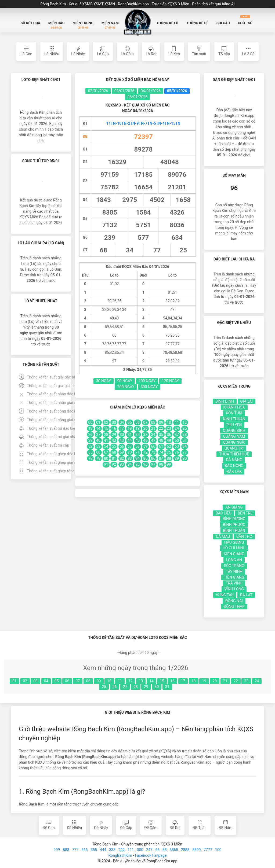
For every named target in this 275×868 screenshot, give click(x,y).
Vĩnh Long (234, 589)
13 (141, 681)
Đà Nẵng (234, 460)
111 (131, 850)
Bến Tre (245, 513)
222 (122, 850)
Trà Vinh (234, 583)
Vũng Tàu (225, 595)
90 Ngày (125, 381)
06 (67, 681)
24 (257, 681)
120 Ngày (171, 381)
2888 (185, 850)
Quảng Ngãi (234, 442)
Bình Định (225, 401)
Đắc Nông (234, 466)
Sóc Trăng (234, 566)
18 (194, 681)
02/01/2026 (98, 91)
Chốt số (245, 20)
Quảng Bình (234, 431)
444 (103, 850)
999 (57, 850)
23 (246, 681)
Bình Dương (234, 519)
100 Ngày (147, 381)
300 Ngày (149, 387)
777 (75, 850)
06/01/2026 (138, 97)
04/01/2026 (151, 91)
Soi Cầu (223, 23)
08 (88, 681)
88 (165, 850)
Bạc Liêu (224, 513)
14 (151, 681)
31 (167, 687)
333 (112, 850)
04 (46, 681)
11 (120, 681)
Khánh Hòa (234, 407)
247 (149, 850)
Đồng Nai (234, 601)
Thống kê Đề (197, 23)
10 (109, 681)
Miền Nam (110, 25)
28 (136, 687)
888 (66, 850)
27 (125, 687)
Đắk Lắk (234, 472)
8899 (196, 850)
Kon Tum (234, 413)
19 (204, 681)
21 (225, 681)
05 (57, 681)
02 (25, 681)
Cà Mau (223, 536)
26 (115, 687)
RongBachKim (120, 855)
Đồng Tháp (234, 606)
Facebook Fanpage (151, 855)
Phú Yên (234, 425)
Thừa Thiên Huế (234, 454)
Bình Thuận (234, 531)
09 (99, 681)
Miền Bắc (56, 25)
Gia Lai (247, 401)
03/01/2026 (124, 91)
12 (131, 681)
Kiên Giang (234, 554)
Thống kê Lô (167, 23)
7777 (208, 850)
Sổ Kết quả (30, 23)
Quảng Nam (234, 436)
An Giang (234, 507)
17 (183, 681)
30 (157, 687)
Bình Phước (234, 525)
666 (85, 850)
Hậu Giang (234, 542)
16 (172, 681)
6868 (174, 850)
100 (218, 850)
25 (104, 687)
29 (146, 687)
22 (236, 681)
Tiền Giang (234, 577)
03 (35, 681)
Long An (234, 560)
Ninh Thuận (234, 419)
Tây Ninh (234, 572)
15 (162, 681)
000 (140, 850)
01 (15, 681)
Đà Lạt (246, 595)
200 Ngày (126, 387)
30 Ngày (104, 381)
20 (215, 681)
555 (94, 850)
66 (157, 850)
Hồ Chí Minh (234, 548)
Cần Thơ (244, 536)
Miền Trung (83, 25)
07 (78, 681)
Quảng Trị (234, 448)
